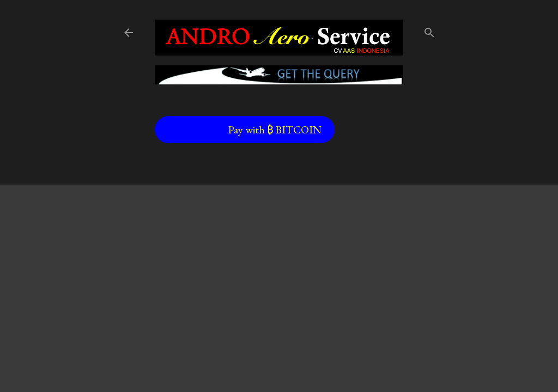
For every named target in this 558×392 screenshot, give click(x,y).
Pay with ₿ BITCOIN (275, 130)
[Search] (429, 30)
